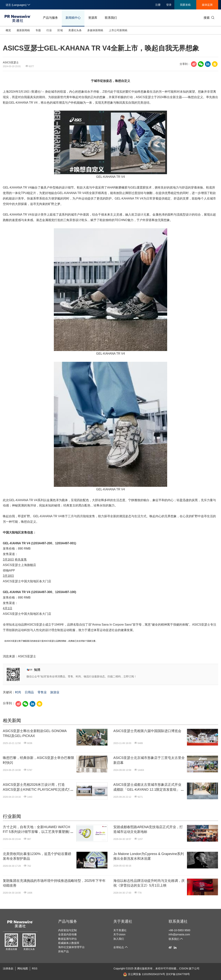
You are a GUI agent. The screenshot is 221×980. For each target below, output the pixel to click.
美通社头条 (75, 30)
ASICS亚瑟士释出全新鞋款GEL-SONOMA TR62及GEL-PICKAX (35, 733)
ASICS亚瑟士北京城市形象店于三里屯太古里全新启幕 (149, 760)
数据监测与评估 (67, 939)
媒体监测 (207, 5)
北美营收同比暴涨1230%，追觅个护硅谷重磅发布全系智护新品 (37, 856)
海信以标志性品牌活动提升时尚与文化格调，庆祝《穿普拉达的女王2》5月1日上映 (149, 883)
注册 (158, 5)
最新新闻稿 (23, 30)
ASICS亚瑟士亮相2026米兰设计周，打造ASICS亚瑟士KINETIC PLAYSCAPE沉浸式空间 (37, 787)
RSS (35, 968)
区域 (60, 30)
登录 (169, 5)
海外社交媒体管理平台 (71, 947)
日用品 (29, 692)
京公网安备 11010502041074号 (144, 974)
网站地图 (23, 968)
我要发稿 (185, 5)
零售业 (42, 692)
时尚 (18, 692)
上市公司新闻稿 (118, 30)
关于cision (119, 934)
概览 (8, 30)
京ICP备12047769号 (178, 974)
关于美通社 (123, 921)
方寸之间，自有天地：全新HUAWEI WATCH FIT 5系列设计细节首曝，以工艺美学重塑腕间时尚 (37, 830)
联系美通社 (178, 921)
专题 (38, 30)
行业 (49, 30)
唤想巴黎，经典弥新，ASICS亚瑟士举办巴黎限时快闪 (39, 760)
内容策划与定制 (67, 930)
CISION (184, 968)
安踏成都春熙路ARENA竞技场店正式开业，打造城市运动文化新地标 (148, 829)
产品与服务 (50, 18)
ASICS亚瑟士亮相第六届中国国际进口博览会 (147, 731)
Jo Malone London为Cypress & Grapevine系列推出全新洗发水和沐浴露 (149, 856)
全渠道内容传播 (67, 934)
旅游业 (55, 692)
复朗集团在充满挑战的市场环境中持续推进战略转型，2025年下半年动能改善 (54, 883)
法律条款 (8, 968)
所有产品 (63, 951)
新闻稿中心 (73, 18)
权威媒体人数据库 (69, 943)
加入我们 (119, 939)
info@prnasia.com (179, 934)
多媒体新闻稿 (95, 30)
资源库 (93, 18)
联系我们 (111, 18)
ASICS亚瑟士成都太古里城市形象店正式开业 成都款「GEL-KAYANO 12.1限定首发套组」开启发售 (148, 787)
